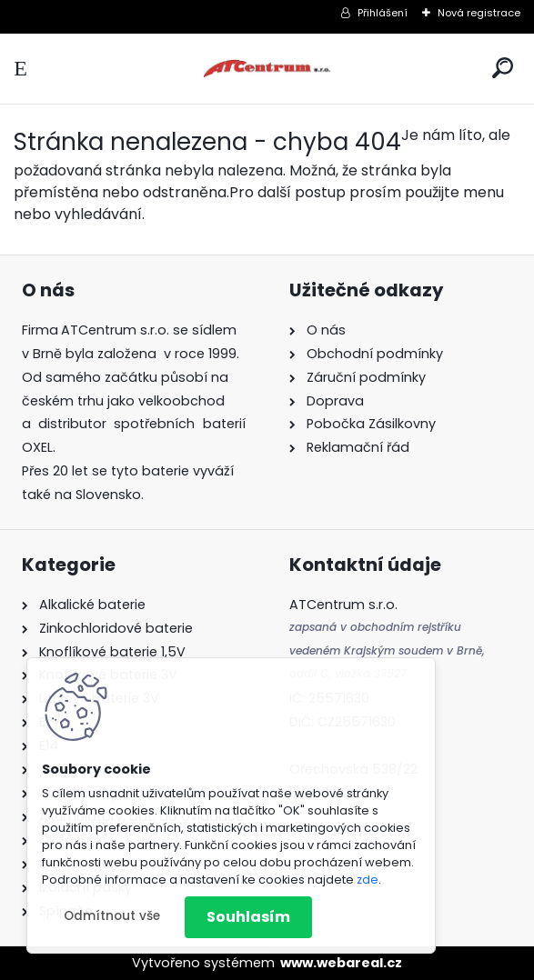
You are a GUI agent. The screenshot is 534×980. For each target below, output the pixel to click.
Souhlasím (248, 917)
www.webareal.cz (341, 963)
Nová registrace (479, 13)
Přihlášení (383, 13)
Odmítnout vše (112, 916)
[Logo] (267, 69)
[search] (503, 68)
